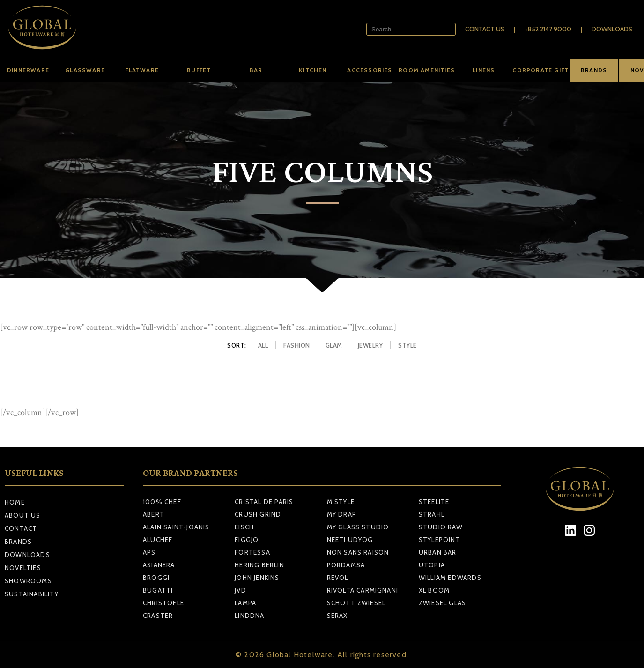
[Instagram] (589, 531)
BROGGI (156, 578)
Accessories (370, 70)
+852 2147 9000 (548, 29)
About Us (23, 515)
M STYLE (341, 502)
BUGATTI (158, 590)
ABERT (154, 514)
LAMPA (245, 603)
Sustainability (32, 594)
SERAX (337, 616)
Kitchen (313, 70)
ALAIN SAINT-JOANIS (176, 527)
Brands (18, 542)
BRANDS (594, 70)
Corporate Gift (540, 70)
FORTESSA (252, 552)
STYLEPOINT (440, 540)
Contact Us (485, 29)
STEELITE (434, 502)
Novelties (23, 568)
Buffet (199, 70)
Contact (21, 528)
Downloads (612, 29)
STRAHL (432, 514)
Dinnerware (28, 70)
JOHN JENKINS (257, 578)
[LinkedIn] (570, 531)
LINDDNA (249, 616)
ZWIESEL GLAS (442, 603)
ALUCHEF (158, 540)
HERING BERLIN (259, 565)
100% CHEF (162, 502)
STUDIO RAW (441, 527)
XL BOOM (434, 590)
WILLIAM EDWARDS (450, 578)
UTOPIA (432, 565)
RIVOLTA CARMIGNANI (363, 590)
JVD (241, 590)
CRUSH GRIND (258, 514)
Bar (256, 70)
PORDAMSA (346, 565)
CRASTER (158, 616)
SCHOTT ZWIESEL (356, 603)
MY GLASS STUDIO (358, 527)
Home (15, 502)
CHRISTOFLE (163, 603)
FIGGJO (247, 540)
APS (149, 552)
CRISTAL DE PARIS (264, 502)
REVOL (338, 578)
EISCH (244, 527)
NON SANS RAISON (358, 552)
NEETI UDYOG (350, 540)
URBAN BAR (438, 552)
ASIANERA (159, 565)
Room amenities (427, 70)
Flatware (142, 70)
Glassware (85, 70)
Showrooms (28, 581)
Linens (484, 70)
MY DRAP (342, 514)
